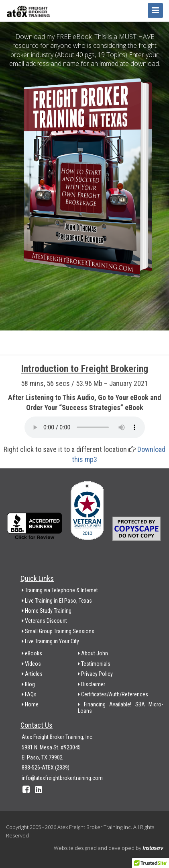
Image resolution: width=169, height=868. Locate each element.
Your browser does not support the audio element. (85, 427)
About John (93, 653)
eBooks (32, 653)
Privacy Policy (95, 674)
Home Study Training (47, 611)
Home (30, 704)
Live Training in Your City (50, 641)
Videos (31, 664)
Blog (28, 684)
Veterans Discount (44, 621)
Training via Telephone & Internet (60, 590)
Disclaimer (92, 684)
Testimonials (94, 664)
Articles (32, 674)
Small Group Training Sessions (58, 631)
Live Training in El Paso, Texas (57, 601)
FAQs (29, 694)
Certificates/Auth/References (113, 694)
